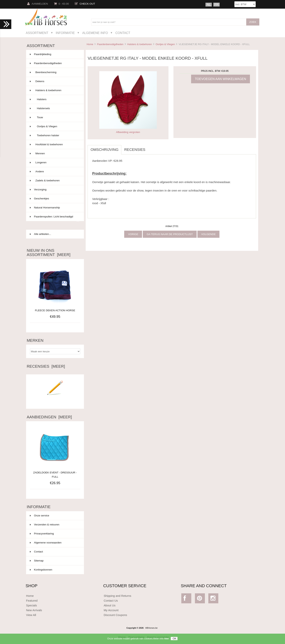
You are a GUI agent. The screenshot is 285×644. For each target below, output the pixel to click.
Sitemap (37, 561)
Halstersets (55, 108)
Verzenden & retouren (45, 525)
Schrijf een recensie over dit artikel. (55, 401)
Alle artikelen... (40, 234)
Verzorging (55, 190)
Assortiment (37, 33)
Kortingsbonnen (41, 570)
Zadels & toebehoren (55, 181)
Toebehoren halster (55, 135)
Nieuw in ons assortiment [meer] (48, 253)
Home (90, 44)
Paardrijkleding (55, 54)
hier (167, 640)
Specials (32, 605)
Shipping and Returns (117, 596)
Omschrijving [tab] (104, 150)
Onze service (39, 516)
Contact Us (111, 601)
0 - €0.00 (61, 4)
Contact (123, 33)
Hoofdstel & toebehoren (55, 144)
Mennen (55, 154)
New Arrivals (34, 610)
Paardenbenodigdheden (110, 44)
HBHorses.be (151, 628)
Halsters (55, 99)
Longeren (55, 163)
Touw (55, 117)
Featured (32, 601)
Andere (55, 172)
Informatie (65, 33)
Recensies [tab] (135, 150)
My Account (111, 610)
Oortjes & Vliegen (165, 44)
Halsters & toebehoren (140, 44)
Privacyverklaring (42, 534)
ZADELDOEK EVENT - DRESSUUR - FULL (55, 473)
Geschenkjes (55, 199)
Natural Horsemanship (55, 208)
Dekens (55, 81)
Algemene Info (95, 33)
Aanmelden (38, 4)
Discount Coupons (115, 615)
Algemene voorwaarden (46, 543)
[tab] (151, 148)
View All (31, 615)
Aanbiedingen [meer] (49, 417)
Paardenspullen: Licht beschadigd (55, 218)
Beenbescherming (55, 72)
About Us (110, 605)
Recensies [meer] (46, 366)
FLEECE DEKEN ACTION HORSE (55, 310)
